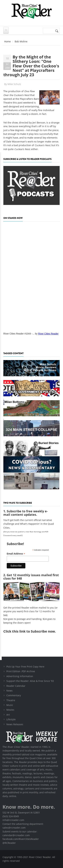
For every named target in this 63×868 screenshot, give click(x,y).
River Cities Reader (48, 334)
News (9, 691)
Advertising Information (20, 676)
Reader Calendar (16, 686)
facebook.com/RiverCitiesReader (21, 839)
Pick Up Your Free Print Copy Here (25, 667)
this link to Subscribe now (34, 631)
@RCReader (9, 843)
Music (10, 705)
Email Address (16, 554)
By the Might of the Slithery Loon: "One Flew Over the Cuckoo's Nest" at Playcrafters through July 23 (31, 66)
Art (8, 715)
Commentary (14, 695)
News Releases (15, 724)
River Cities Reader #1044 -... (19, 334)
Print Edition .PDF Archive (21, 671)
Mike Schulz (14, 84)
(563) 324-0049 (11, 816)
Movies (10, 710)
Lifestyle (11, 719)
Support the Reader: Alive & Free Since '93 (30, 681)
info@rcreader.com (13, 820)
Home (7, 41)
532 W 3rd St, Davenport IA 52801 (21, 813)
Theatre (11, 700)
